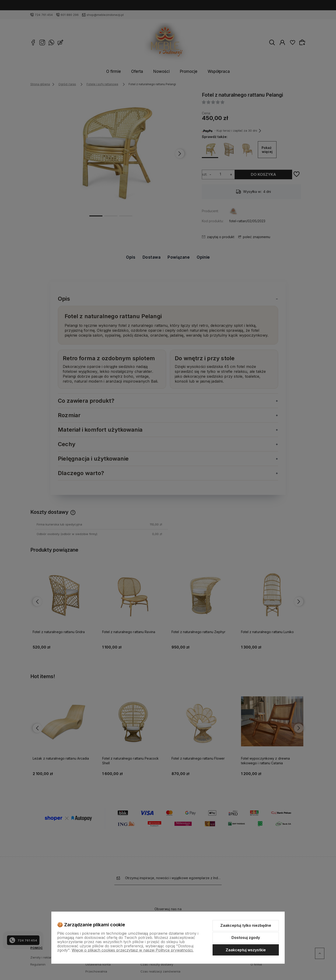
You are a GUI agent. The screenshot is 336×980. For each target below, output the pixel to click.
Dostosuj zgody (246, 938)
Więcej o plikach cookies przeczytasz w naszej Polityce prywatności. (133, 950)
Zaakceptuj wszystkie (246, 950)
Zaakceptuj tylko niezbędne (246, 925)
